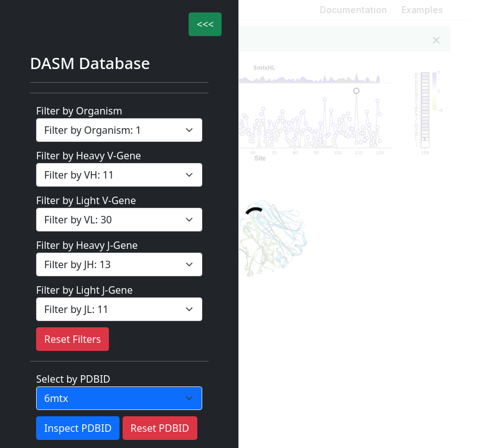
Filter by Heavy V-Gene (89, 156)
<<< (205, 24)
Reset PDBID (160, 428)
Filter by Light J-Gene (84, 290)
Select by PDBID (73, 379)
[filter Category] (119, 130)
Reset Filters (73, 339)
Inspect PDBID (78, 428)
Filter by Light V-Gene (86, 200)
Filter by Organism (79, 111)
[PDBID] (119, 398)
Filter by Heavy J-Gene (87, 245)
